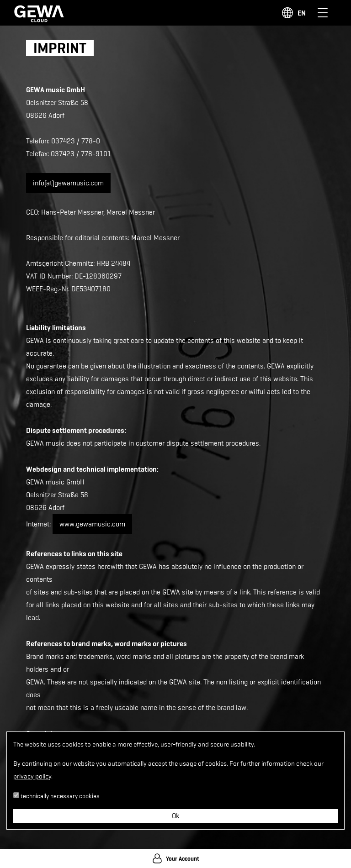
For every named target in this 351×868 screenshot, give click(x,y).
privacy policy (32, 776)
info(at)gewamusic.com (68, 183)
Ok (175, 816)
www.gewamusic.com (92, 524)
